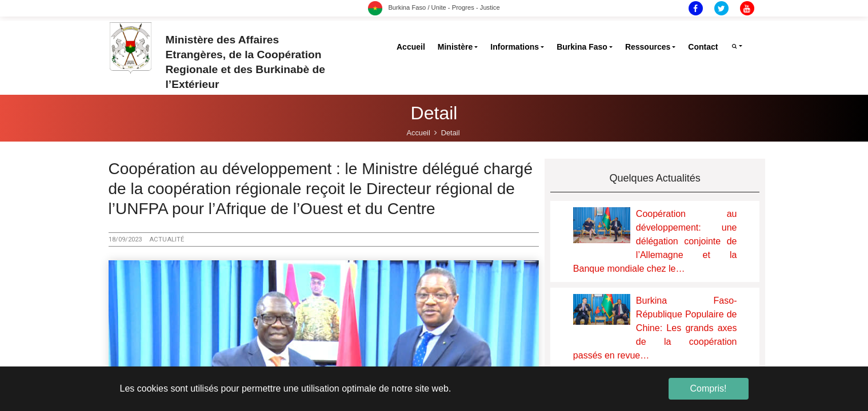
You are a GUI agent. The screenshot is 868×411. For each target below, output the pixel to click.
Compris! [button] (708, 388)
